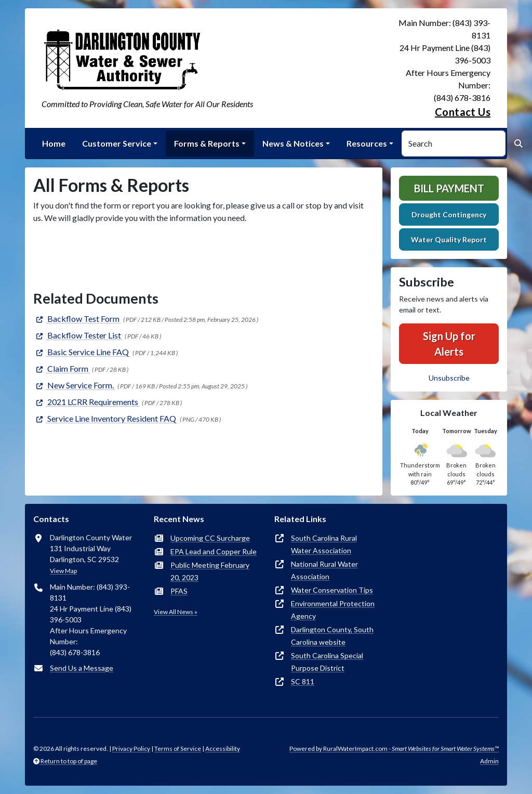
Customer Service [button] (117, 143)
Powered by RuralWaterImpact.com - (394, 749)
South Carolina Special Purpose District (327, 662)
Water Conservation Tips (332, 590)
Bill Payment (449, 188)
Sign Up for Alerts (449, 344)
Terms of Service (178, 749)
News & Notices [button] (293, 143)
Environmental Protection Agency (333, 610)
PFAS (179, 591)
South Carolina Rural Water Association (324, 544)
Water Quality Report (449, 239)
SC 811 (303, 681)
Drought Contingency (449, 214)
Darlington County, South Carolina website (332, 636)
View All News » (176, 612)
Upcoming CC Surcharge (210, 538)
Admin (489, 761)
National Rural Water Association (324, 570)
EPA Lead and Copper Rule (214, 551)
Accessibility (223, 749)
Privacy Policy (131, 749)
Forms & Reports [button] (207, 143)
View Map (63, 571)
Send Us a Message (82, 668)
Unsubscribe (449, 378)
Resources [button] (367, 143)
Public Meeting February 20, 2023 (210, 571)
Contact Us (463, 112)
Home (54, 143)
